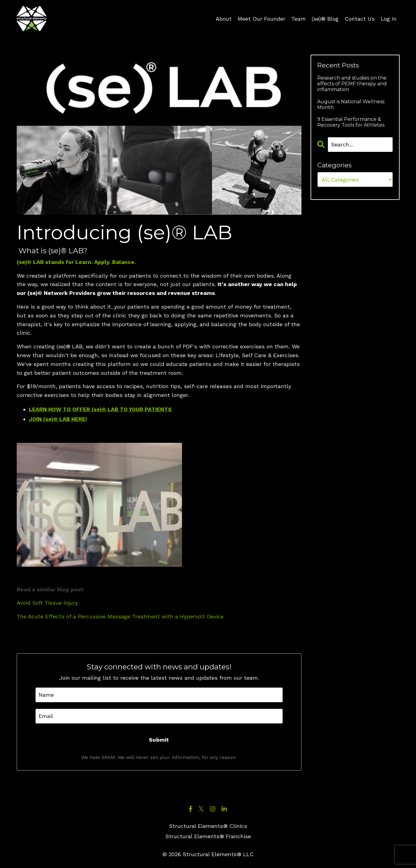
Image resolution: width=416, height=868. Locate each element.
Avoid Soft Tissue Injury (48, 603)
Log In (388, 19)
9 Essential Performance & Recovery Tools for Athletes (351, 122)
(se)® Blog (325, 19)
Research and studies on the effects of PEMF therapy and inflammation (352, 84)
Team (298, 19)
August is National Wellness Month (351, 104)
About (223, 19)
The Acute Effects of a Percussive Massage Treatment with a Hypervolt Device (120, 616)
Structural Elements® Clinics (208, 826)
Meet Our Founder (261, 19)
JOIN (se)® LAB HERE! (58, 419)
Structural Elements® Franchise (208, 837)
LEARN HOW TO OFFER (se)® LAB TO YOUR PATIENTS (101, 409)
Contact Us (359, 19)
